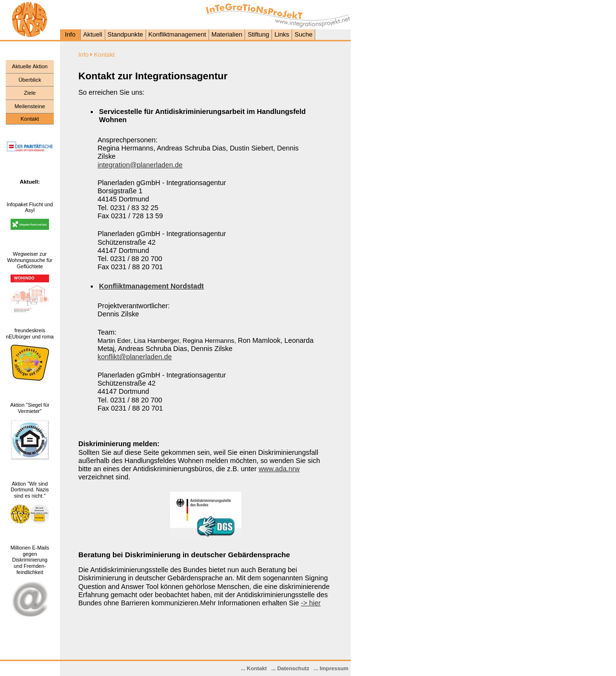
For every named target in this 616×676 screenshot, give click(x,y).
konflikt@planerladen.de (135, 357)
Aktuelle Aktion (30, 66)
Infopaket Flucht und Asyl (30, 207)
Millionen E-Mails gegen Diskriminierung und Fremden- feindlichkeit (30, 560)
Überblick (30, 80)
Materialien (227, 34)
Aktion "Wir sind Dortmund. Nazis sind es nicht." (30, 490)
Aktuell (93, 34)
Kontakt (257, 668)
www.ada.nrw (279, 469)
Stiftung (258, 34)
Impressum (334, 668)
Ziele (30, 93)
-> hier (311, 603)
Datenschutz (293, 668)
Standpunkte (125, 34)
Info (70, 34)
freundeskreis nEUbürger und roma (30, 333)
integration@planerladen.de (140, 165)
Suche (303, 34)
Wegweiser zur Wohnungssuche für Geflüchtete (30, 260)
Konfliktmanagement (177, 34)
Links (282, 34)
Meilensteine (30, 106)
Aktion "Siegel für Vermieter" (30, 408)
